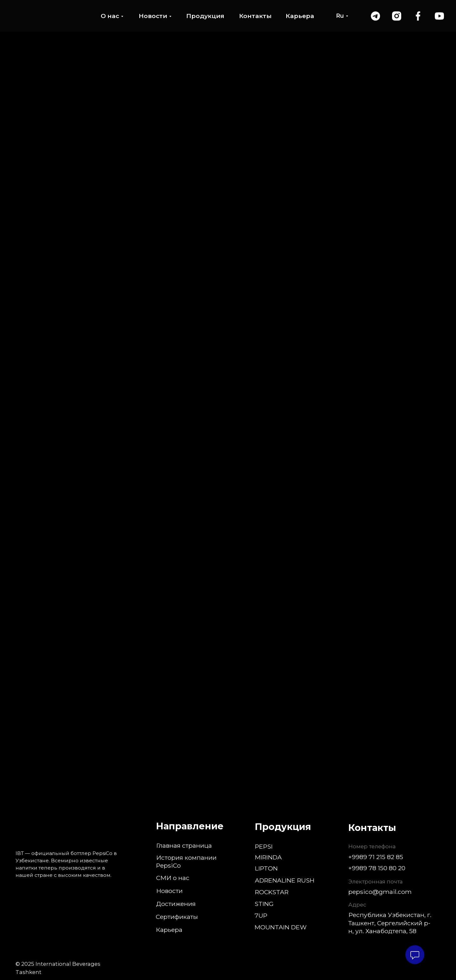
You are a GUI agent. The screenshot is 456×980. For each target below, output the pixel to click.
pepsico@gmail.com (380, 892)
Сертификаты (177, 917)
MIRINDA (268, 857)
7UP (261, 915)
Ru (340, 16)
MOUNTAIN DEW (281, 927)
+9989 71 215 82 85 (376, 857)
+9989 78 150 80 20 (377, 868)
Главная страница (184, 845)
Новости (153, 16)
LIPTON (266, 868)
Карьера (300, 16)
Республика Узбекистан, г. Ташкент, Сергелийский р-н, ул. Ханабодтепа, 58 (390, 923)
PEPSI (264, 846)
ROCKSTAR (272, 892)
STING (264, 904)
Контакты (255, 16)
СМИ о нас (173, 878)
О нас (110, 16)
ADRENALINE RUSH (285, 880)
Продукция (205, 16)
